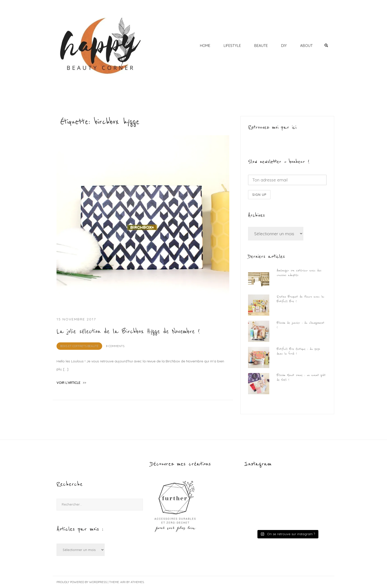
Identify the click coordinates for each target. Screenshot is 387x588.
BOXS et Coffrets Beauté (79, 346)
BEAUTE (261, 46)
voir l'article (71, 383)
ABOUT (306, 46)
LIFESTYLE (232, 46)
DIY (284, 46)
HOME (205, 46)
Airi (123, 582)
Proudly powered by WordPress (82, 582)
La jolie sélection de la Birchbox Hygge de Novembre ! (128, 332)
